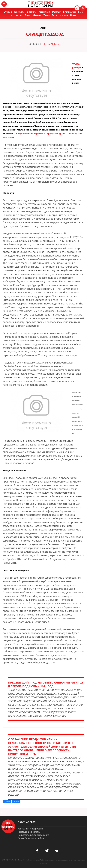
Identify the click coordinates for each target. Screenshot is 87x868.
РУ (77, 8)
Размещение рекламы (29, 832)
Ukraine (18, 15)
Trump (46, 15)
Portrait (56, 12)
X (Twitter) (7, 802)
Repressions (44, 12)
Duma (73, 15)
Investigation (69, 12)
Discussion (19, 12)
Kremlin (64, 15)
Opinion (8, 12)
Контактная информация (30, 829)
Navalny (37, 15)
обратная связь (27, 822)
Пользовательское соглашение (33, 835)
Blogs (81, 12)
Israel (28, 15)
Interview (31, 12)
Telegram (16, 802)
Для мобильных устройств (31, 838)
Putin (55, 15)
